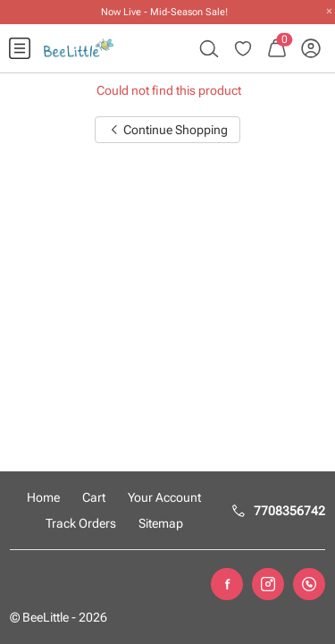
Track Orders (81, 523)
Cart (94, 497)
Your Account (164, 497)
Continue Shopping (168, 130)
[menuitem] (20, 48)
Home (43, 497)
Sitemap (161, 523)
